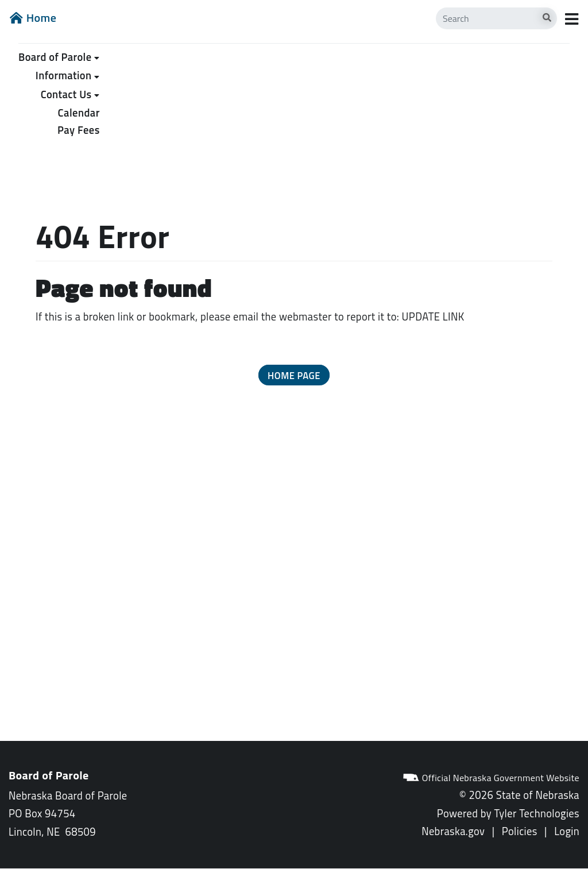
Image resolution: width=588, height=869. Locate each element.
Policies (520, 831)
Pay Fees (79, 130)
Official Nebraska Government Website (491, 778)
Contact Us (66, 94)
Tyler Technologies (537, 813)
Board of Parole (55, 57)
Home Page (294, 375)
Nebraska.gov (453, 831)
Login (567, 831)
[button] (294, 375)
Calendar (79, 113)
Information (64, 75)
